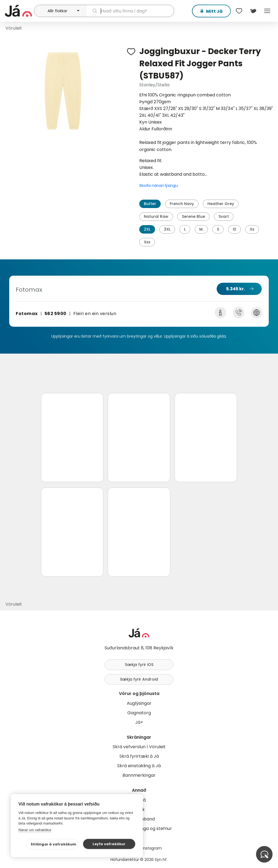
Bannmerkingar (139, 775)
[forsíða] (19, 11)
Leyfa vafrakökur (109, 844)
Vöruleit (14, 28)
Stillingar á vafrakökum (54, 844)
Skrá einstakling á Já (139, 766)
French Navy (182, 204)
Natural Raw (156, 216)
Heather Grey (221, 204)
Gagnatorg (139, 713)
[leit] (130, 11)
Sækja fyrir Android (139, 679)
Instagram (152, 848)
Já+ (139, 722)
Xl (234, 229)
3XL (167, 229)
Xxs (147, 242)
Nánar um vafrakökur (35, 830)
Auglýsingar (139, 703)
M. (201, 229)
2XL (147, 229)
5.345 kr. (236, 289)
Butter (150, 204)
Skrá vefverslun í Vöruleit (139, 747)
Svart (224, 216)
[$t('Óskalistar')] (239, 11)
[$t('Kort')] (253, 11)
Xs (252, 229)
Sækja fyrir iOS (139, 665)
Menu (267, 11)
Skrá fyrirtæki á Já (139, 756)
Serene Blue (193, 216)
